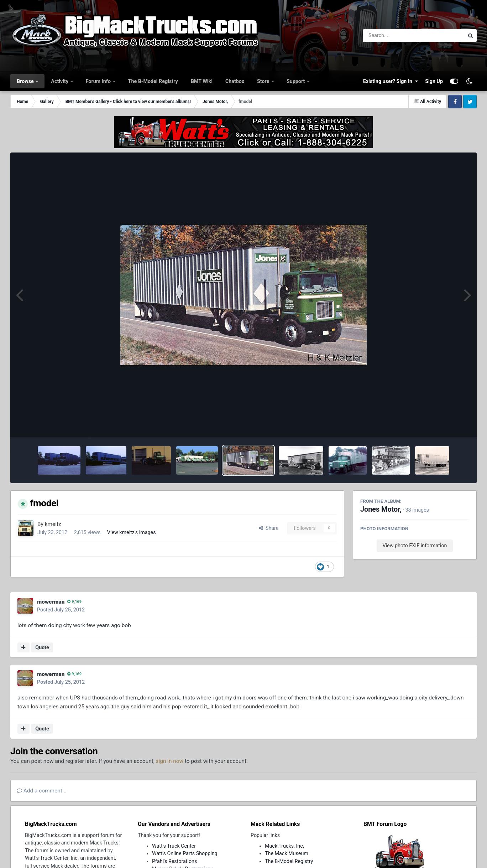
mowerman (51, 602)
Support (296, 81)
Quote (42, 647)
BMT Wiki (202, 81)
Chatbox (235, 81)
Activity (60, 81)
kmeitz (53, 524)
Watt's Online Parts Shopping (185, 853)
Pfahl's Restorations (174, 861)
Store (264, 81)
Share (269, 528)
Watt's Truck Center (174, 846)
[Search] (394, 36)
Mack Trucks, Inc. (285, 846)
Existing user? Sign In (391, 81)
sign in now (170, 761)
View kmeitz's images (132, 532)
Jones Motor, (381, 509)
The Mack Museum (287, 853)
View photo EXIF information (415, 546)
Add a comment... (42, 791)
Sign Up (434, 81)
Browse (26, 81)
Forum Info (99, 81)
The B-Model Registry (153, 81)
